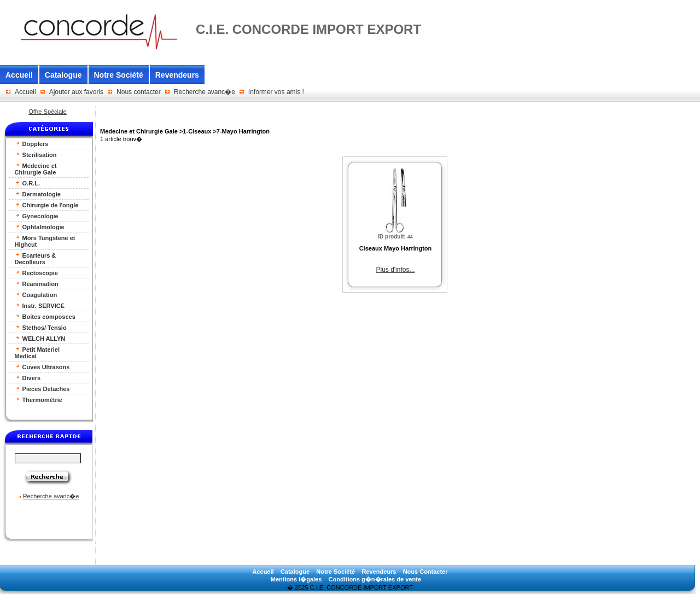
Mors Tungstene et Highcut (45, 241)
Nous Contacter (425, 572)
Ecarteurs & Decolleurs (36, 258)
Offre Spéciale (48, 112)
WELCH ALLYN (40, 338)
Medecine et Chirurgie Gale (36, 169)
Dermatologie (38, 194)
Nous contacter (139, 92)
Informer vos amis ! (276, 92)
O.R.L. (27, 183)
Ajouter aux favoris (76, 92)
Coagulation (36, 295)
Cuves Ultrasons (42, 367)
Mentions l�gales (296, 579)
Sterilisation (36, 155)
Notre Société (119, 75)
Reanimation (37, 284)
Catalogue (63, 75)
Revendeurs (177, 75)
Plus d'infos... (395, 270)
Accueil (19, 75)
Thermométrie (39, 400)
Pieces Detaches (42, 389)
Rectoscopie (36, 273)
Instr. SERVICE (40, 305)
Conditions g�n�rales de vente (375, 579)
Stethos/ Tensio (41, 327)
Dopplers (32, 144)
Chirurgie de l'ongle (47, 205)
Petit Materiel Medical (37, 353)
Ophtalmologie (40, 227)
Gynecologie (37, 216)
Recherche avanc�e (205, 92)
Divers (28, 378)
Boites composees (45, 316)
